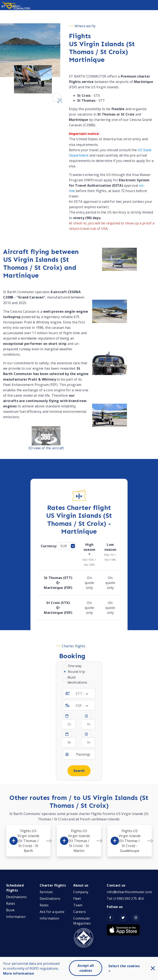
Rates (11, 903)
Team (78, 905)
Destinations (16, 897)
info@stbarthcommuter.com (129, 892)
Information (16, 917)
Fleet (77, 899)
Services (46, 892)
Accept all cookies (86, 968)
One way (75, 666)
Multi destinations (77, 680)
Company (81, 892)
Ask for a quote (52, 912)
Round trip (76, 672)
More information (19, 973)
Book (10, 910)
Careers (80, 912)
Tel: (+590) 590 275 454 (125, 899)
